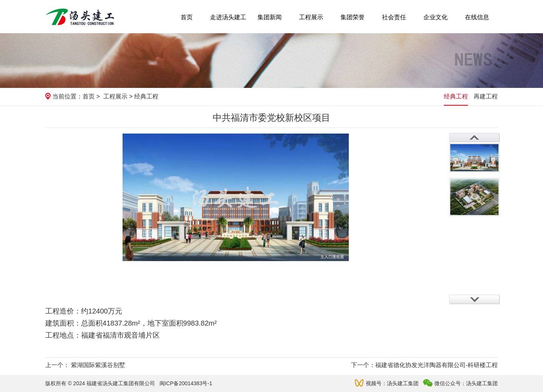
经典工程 (456, 96)
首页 (187, 17)
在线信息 (477, 17)
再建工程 (486, 96)
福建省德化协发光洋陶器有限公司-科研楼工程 (436, 365)
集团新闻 (270, 17)
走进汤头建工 (228, 17)
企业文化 (436, 17)
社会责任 (394, 17)
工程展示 (311, 17)
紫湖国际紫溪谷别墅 (98, 365)
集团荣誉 (353, 17)
